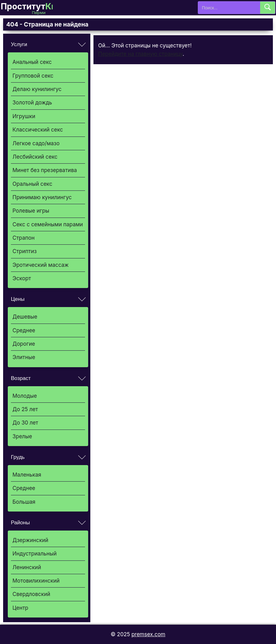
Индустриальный (35, 554)
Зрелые (22, 436)
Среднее (24, 330)
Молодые (25, 396)
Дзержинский (30, 540)
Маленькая (27, 475)
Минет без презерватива (45, 170)
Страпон (24, 238)
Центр (20, 608)
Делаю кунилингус (37, 89)
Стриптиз (25, 251)
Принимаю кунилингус (42, 197)
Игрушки (24, 116)
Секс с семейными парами (48, 224)
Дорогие (24, 344)
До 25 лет (25, 409)
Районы (20, 523)
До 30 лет (25, 423)
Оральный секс (32, 184)
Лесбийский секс (35, 157)
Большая (24, 502)
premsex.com (148, 634)
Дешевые (25, 317)
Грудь (18, 457)
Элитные (24, 357)
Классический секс (38, 130)
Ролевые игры (31, 211)
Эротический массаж (40, 265)
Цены (18, 299)
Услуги (19, 44)
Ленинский (27, 567)
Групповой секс (33, 76)
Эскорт (22, 278)
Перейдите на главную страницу (140, 54)
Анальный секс (32, 62)
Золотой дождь (32, 103)
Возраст (21, 378)
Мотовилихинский (36, 581)
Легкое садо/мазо (36, 143)
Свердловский (31, 594)
